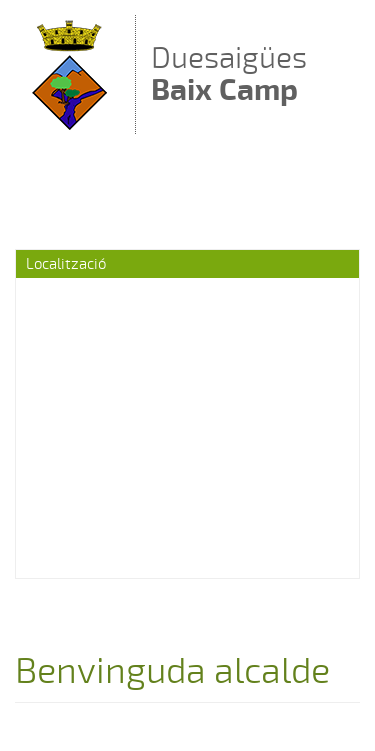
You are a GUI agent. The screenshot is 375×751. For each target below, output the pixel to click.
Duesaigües (229, 73)
